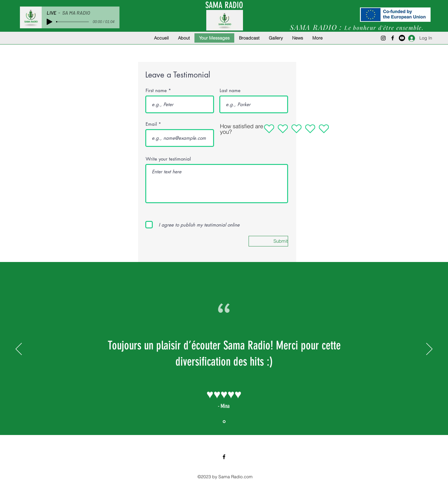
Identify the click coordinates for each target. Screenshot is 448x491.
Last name (230, 90)
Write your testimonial (168, 159)
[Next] (429, 349)
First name (156, 90)
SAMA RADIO (224, 5)
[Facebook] (393, 38)
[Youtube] (402, 38)
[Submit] (268, 241)
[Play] (49, 22)
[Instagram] (383, 38)
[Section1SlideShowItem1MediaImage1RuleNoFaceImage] (224, 422)
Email (151, 124)
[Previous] (19, 349)
